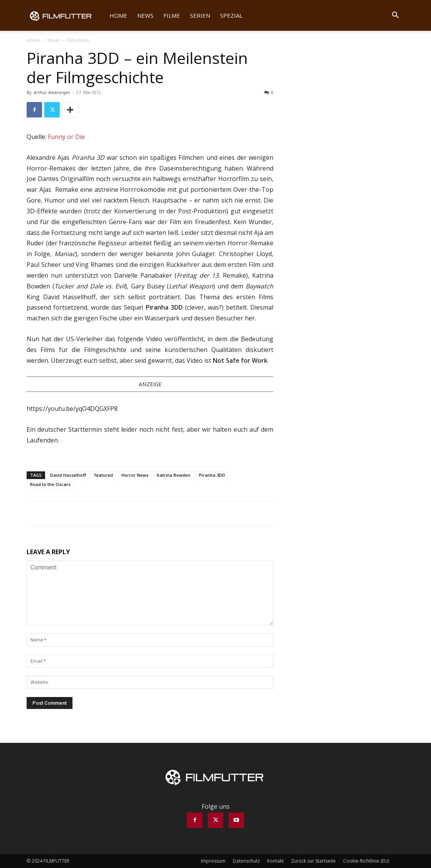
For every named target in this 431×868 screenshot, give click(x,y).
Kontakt (275, 861)
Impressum (213, 861)
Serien (200, 15)
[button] (395, 16)
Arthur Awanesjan (52, 92)
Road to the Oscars (50, 484)
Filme (172, 15)
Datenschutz (246, 861)
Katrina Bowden (174, 475)
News (145, 15)
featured (104, 475)
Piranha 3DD (212, 475)
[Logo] (66, 15)
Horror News (135, 475)
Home (118, 15)
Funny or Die (66, 137)
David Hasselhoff (68, 475)
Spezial (231, 15)
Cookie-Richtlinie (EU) (366, 861)
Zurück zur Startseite (313, 861)
